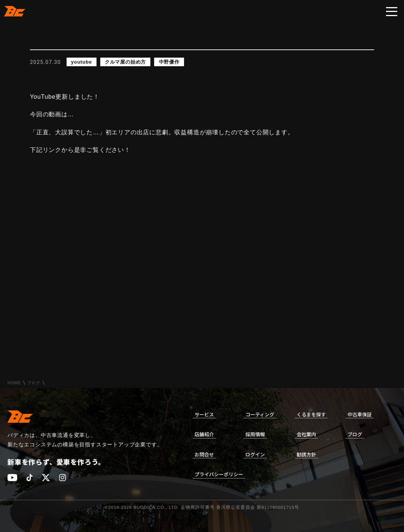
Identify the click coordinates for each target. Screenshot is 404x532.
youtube (82, 62)
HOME (14, 383)
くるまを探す (311, 414)
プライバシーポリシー (219, 474)
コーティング (260, 414)
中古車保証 (360, 414)
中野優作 (169, 62)
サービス (204, 414)
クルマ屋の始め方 (125, 62)
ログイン (255, 454)
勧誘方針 (306, 454)
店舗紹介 (204, 434)
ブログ (33, 383)
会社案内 (306, 434)
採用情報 (255, 434)
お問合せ (204, 454)
